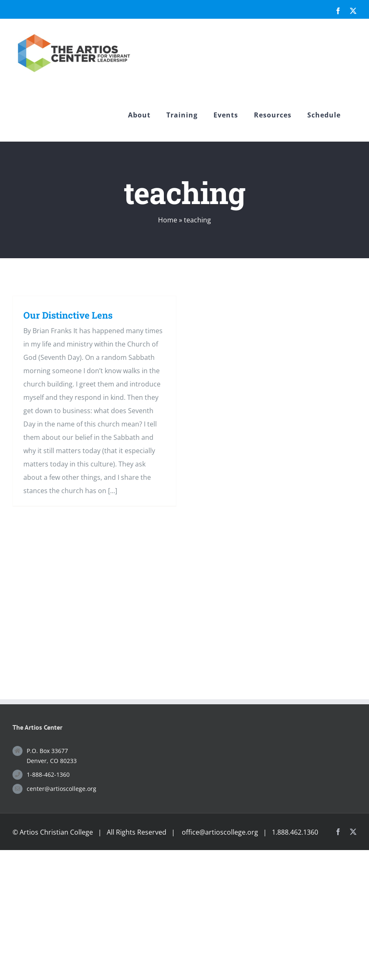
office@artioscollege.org (220, 832)
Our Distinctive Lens (68, 315)
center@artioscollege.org (61, 789)
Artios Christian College (56, 832)
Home (168, 220)
